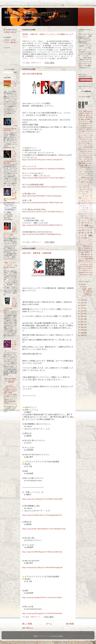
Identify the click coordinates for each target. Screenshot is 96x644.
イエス (82, 135)
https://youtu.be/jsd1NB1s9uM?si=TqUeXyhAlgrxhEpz (42, 196)
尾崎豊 (82, 273)
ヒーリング (82, 192)
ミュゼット (84, 220)
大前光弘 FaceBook (10, 32)
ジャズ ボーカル (83, 174)
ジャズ (88, 172)
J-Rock (90, 117)
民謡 (91, 275)
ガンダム (85, 151)
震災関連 (89, 258)
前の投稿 (70, 624)
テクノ (85, 184)
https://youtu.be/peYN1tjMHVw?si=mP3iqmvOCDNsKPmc (44, 169)
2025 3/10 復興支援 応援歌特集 (37, 253)
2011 (82, 330)
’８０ (81, 111)
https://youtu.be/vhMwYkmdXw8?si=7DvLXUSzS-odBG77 (44, 178)
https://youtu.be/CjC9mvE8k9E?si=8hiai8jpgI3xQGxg (41, 234)
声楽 (83, 261)
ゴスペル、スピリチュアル (85, 159)
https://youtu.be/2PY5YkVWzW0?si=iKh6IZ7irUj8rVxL (42, 225)
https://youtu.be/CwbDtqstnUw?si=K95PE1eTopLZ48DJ (42, 499)
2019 (82, 308)
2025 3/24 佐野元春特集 (32, 74)
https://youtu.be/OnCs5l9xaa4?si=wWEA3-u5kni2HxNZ (42, 160)
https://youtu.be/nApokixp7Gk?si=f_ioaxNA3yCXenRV (42, 597)
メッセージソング (85, 223)
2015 (82, 319)
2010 (82, 333)
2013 (82, 324)
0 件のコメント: (37, 63)
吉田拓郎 (86, 250)
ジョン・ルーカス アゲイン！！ (14, 85)
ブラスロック (88, 200)
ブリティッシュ (87, 202)
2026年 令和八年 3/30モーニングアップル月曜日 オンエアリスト (87, 292)
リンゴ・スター (88, 240)
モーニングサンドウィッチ (85, 233)
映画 (88, 246)
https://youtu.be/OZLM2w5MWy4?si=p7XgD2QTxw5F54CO (44, 187)
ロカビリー (85, 244)
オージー (81, 147)
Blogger (61, 636)
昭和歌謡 (86, 256)
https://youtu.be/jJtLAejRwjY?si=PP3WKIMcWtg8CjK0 (42, 567)
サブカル (85, 168)
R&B (80, 124)
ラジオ (81, 238)
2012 (82, 327)
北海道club (85, 275)
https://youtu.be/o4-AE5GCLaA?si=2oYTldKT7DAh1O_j (43, 212)
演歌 (80, 248)
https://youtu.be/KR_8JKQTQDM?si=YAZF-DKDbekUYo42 (44, 529)
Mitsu (82, 119)
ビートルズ (86, 190)
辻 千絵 (86, 267)
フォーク (89, 196)
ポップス (90, 218)
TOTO (84, 124)
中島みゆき (85, 265)
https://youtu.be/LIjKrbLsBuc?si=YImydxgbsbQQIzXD (42, 515)
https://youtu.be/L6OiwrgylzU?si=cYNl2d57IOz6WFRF (42, 613)
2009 (82, 335)
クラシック (82, 157)
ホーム (49, 624)
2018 (82, 311)
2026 (82, 284)
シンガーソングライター (85, 180)
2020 (82, 305)
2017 (82, 314)
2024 (82, 303)
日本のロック (89, 271)
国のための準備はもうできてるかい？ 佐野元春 (10, 380)
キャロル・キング (86, 155)
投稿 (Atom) (30, 628)
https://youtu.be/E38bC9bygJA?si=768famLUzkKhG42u (42, 552)
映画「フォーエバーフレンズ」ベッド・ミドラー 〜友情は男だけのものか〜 (10, 266)
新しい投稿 (27, 624)
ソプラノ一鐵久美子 (10, 42)
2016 (82, 316)
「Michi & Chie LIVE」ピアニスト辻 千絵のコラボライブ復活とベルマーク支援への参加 (10, 389)
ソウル (86, 182)
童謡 (84, 269)
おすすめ (89, 147)
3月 (84, 287)
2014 (82, 322)
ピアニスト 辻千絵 (10, 40)
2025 (82, 300)
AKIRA (81, 115)
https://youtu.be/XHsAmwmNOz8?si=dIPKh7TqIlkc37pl (42, 203)
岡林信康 (86, 248)
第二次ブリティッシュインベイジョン (85, 263)
